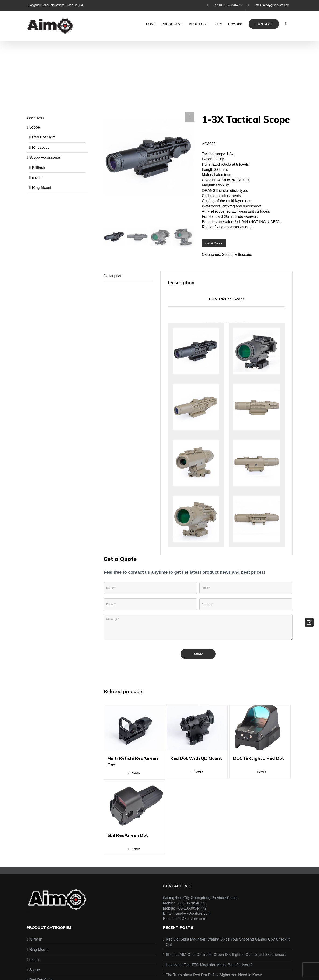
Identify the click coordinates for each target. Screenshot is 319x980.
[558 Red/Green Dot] (134, 807)
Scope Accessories (45, 157)
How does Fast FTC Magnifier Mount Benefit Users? (209, 968)
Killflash (39, 167)
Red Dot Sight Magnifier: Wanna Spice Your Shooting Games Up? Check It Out (228, 945)
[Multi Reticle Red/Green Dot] (134, 730)
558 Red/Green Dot (128, 838)
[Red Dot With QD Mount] (197, 730)
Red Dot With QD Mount (196, 761)
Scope (227, 255)
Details (136, 776)
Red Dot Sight (44, 137)
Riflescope (244, 255)
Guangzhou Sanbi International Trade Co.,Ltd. (55, 5)
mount (37, 177)
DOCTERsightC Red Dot (259, 761)
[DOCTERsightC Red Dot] (260, 730)
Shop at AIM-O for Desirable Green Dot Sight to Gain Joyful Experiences (226, 957)
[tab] (128, 279)
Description (113, 279)
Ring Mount (42, 188)
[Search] (286, 24)
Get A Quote (214, 243)
